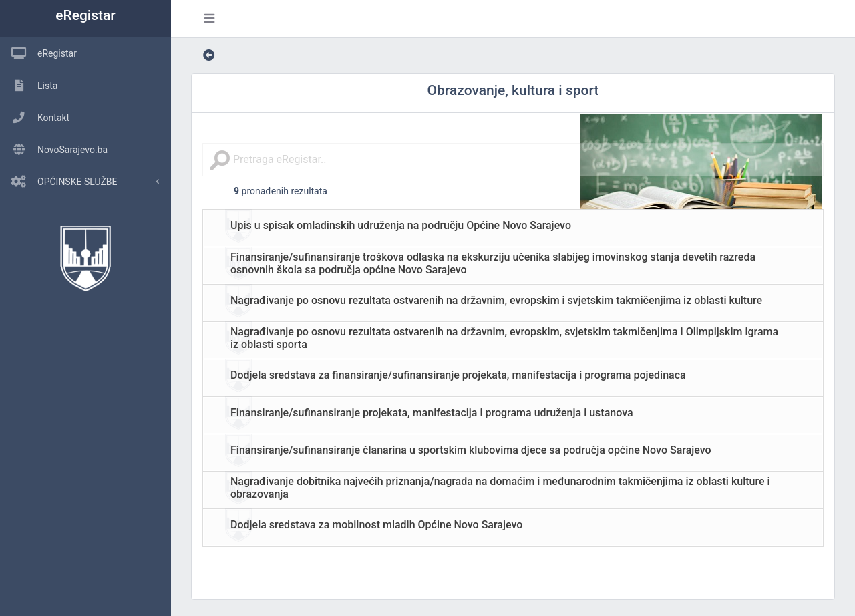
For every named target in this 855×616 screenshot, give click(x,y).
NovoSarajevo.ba (54, 150)
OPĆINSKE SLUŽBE (59, 182)
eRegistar (85, 15)
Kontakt (35, 118)
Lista (29, 86)
